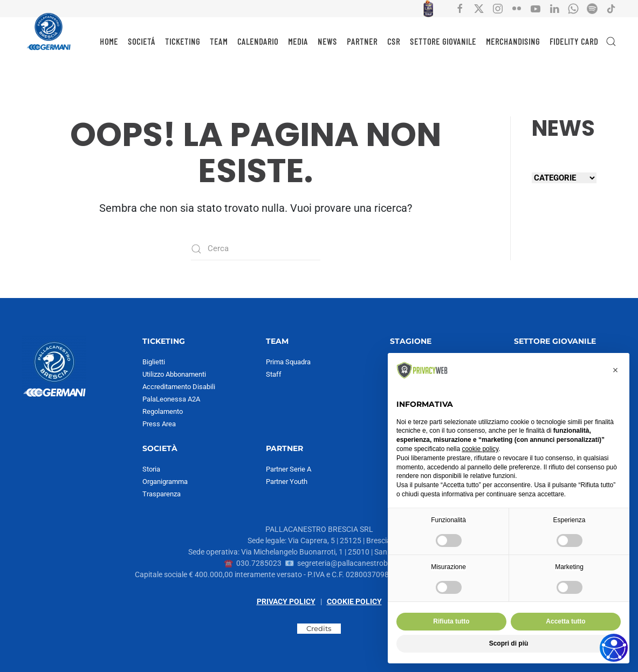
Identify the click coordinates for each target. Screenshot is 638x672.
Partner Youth (287, 482)
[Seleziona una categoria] (564, 178)
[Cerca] (256, 249)
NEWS (327, 41)
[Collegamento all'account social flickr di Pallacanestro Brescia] (517, 8)
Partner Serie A (289, 469)
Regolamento (163, 411)
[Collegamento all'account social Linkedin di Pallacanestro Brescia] (554, 8)
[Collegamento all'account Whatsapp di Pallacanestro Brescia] (573, 8)
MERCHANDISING (513, 41)
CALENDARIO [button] (258, 41)
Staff (274, 374)
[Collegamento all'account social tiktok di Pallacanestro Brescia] (611, 8)
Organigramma (165, 482)
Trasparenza (162, 494)
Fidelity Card (574, 41)
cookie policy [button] (480, 449)
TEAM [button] (219, 41)
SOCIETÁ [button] (142, 41)
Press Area (159, 424)
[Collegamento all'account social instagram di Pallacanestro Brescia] (498, 8)
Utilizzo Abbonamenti (174, 374)
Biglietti (154, 362)
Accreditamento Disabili (179, 387)
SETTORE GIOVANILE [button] (443, 41)
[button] (611, 41)
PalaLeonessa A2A (171, 399)
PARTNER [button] (362, 41)
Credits (319, 628)
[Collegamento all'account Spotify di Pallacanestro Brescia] (592, 8)
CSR (394, 41)
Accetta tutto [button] (565, 621)
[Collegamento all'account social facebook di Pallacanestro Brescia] (460, 8)
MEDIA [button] (298, 41)
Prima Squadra (288, 362)
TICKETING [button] (183, 41)
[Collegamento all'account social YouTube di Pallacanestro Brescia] (536, 8)
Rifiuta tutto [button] (451, 621)
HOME (109, 41)
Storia (151, 469)
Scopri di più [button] (509, 643)
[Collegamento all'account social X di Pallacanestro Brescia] (479, 8)
